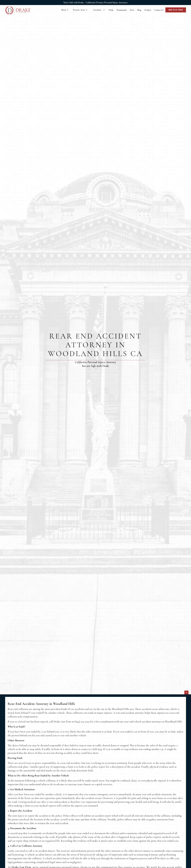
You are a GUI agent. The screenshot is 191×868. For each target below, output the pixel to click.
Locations (97, 10)
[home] (18, 10)
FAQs (111, 10)
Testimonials (121, 10)
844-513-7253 (176, 10)
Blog (139, 10)
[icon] (186, 692)
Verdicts (148, 10)
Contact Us (159, 10)
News (132, 10)
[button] (65, 10)
